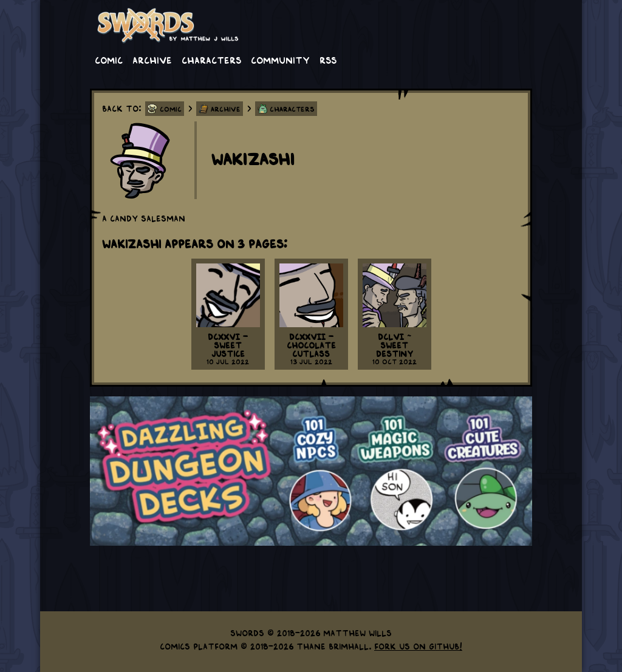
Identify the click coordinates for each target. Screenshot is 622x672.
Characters (211, 59)
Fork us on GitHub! (418, 646)
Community (280, 59)
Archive (152, 59)
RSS (328, 59)
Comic (109, 59)
